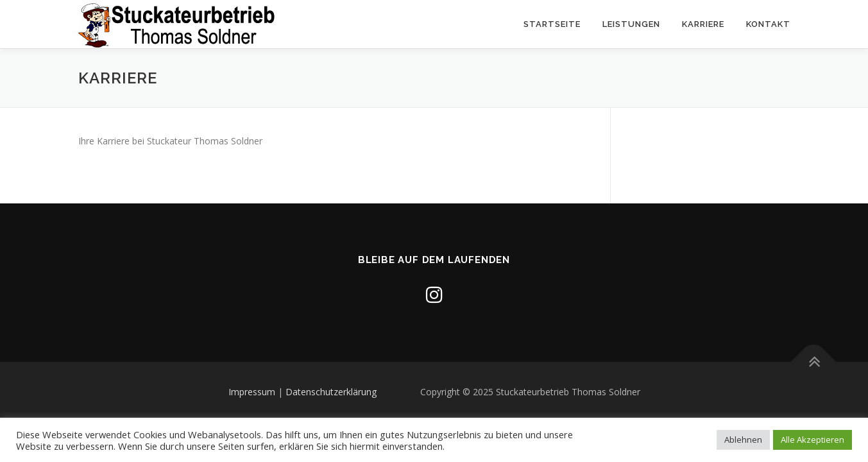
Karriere (703, 24)
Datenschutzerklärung (331, 392)
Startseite (552, 24)
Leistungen (631, 24)
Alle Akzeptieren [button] (813, 440)
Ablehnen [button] (743, 440)
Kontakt (768, 24)
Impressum (252, 392)
